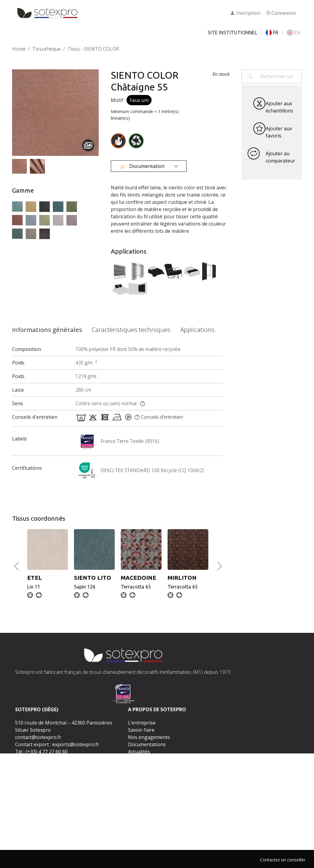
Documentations (147, 744)
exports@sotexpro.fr (76, 744)
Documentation (143, 166)
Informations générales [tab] (47, 330)
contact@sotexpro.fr (38, 737)
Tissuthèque (46, 49)
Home (19, 49)
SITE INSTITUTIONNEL (232, 33)
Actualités (139, 752)
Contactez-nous (155, 778)
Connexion (281, 13)
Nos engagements (149, 737)
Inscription (245, 13)
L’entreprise (142, 723)
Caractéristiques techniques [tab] (131, 330)
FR (272, 33)
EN (293, 33)
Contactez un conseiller (283, 860)
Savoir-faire (141, 730)
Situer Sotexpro (33, 730)
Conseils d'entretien (159, 417)
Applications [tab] (197, 330)
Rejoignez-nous (146, 766)
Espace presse (144, 759)
